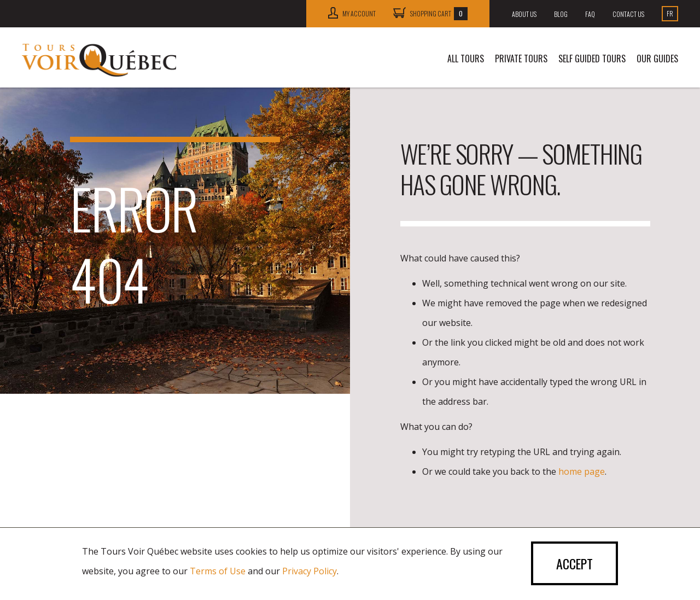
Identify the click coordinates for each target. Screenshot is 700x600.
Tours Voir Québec (100, 60)
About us (524, 14)
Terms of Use (218, 571)
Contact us (628, 14)
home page (582, 471)
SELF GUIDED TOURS (592, 59)
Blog (561, 14)
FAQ (590, 14)
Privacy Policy (310, 571)
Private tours (521, 59)
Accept (573, 564)
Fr (670, 13)
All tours (466, 59)
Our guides (657, 59)
